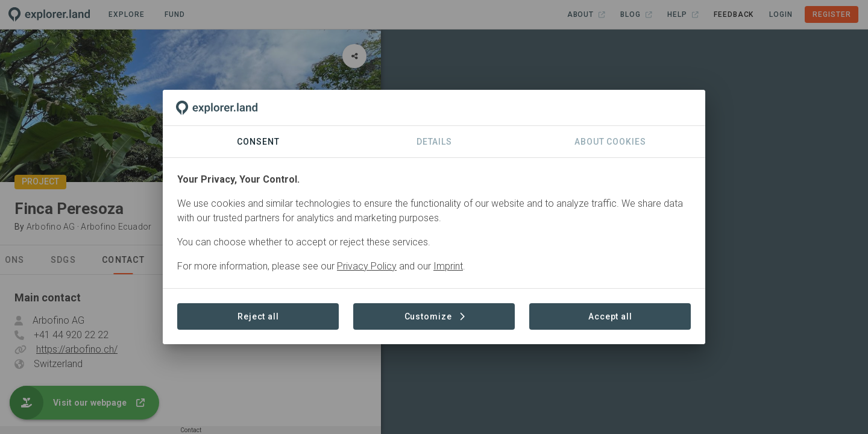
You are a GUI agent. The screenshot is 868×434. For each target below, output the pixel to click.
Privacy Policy (367, 266)
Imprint (448, 266)
